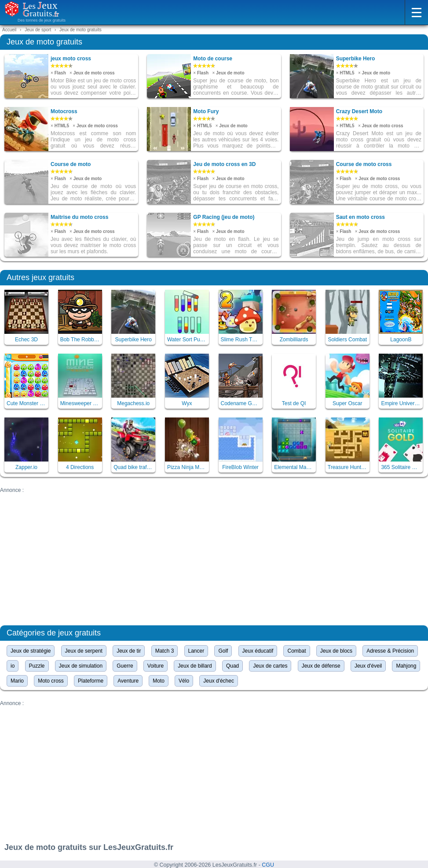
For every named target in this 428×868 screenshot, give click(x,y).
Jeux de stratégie (31, 651)
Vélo (184, 681)
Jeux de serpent (84, 651)
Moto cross (51, 681)
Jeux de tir (129, 651)
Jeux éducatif (258, 651)
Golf (223, 651)
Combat (296, 651)
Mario (17, 681)
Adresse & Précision (390, 651)
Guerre (125, 666)
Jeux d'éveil (368, 666)
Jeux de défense (321, 666)
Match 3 (165, 651)
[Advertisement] (214, 555)
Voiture (155, 666)
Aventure (128, 681)
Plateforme (91, 681)
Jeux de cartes (270, 666)
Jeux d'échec (219, 681)
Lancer (196, 651)
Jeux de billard (195, 666)
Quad (232, 666)
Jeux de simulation (81, 666)
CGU (268, 865)
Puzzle (37, 666)
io (13, 666)
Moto (159, 681)
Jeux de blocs (336, 651)
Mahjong (406, 666)
